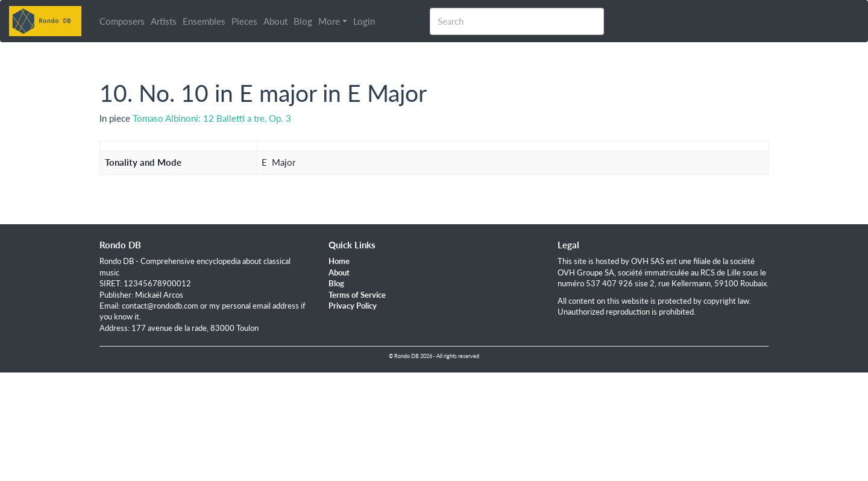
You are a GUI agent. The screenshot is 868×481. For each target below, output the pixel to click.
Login (364, 21)
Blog (303, 21)
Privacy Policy (353, 306)
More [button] (329, 21)
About (275, 21)
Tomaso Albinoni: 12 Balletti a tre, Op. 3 (212, 118)
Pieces (244, 21)
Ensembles (204, 21)
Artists (164, 21)
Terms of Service (357, 295)
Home (339, 261)
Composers (122, 21)
